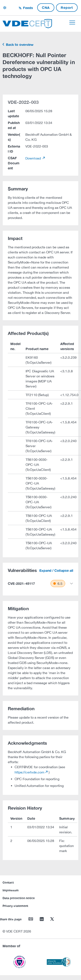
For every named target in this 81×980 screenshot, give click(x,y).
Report (67, 7)
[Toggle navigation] (72, 22)
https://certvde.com (30, 772)
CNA (46, 7)
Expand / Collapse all (56, 570)
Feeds (27, 8)
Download (34, 158)
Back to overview (19, 44)
